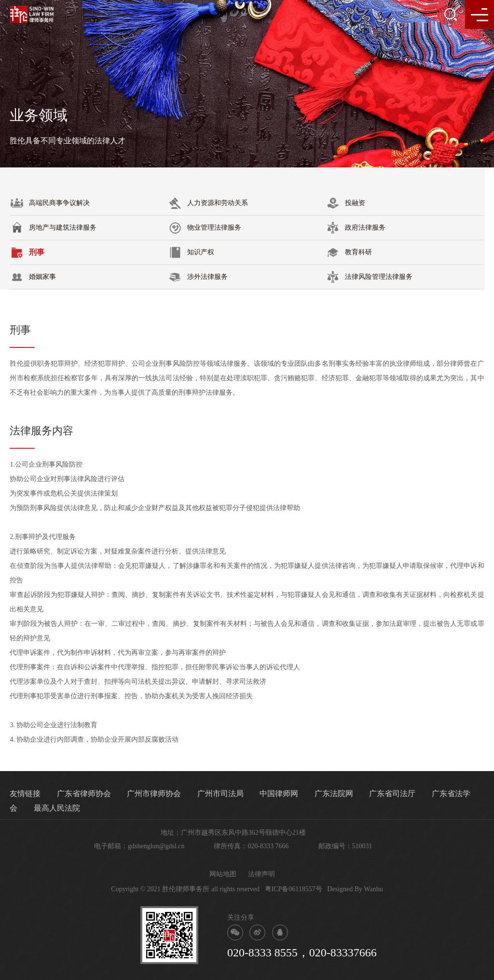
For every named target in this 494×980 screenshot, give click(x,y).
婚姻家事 (33, 277)
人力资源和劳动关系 (208, 203)
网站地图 (223, 874)
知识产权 (191, 252)
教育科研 (349, 252)
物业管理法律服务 (205, 228)
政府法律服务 (356, 228)
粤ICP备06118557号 (294, 889)
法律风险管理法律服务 (369, 277)
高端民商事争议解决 (50, 203)
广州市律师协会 (154, 794)
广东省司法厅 (392, 794)
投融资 (345, 203)
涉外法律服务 (198, 277)
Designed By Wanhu (355, 889)
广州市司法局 (220, 794)
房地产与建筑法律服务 (53, 228)
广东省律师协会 (84, 794)
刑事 (27, 252)
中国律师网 (279, 794)
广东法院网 (334, 794)
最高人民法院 (57, 808)
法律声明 (261, 874)
